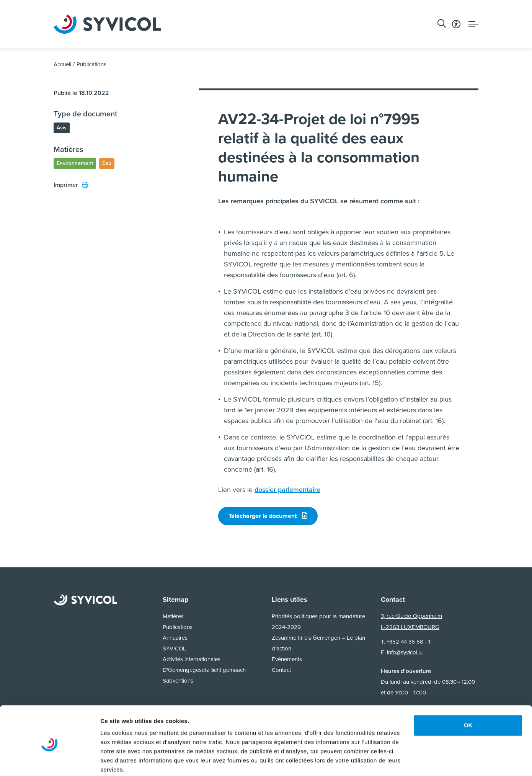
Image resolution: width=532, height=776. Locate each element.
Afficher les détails (126, 761)
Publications (91, 66)
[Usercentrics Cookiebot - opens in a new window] (50, 761)
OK (468, 695)
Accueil (62, 66)
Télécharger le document (268, 517)
